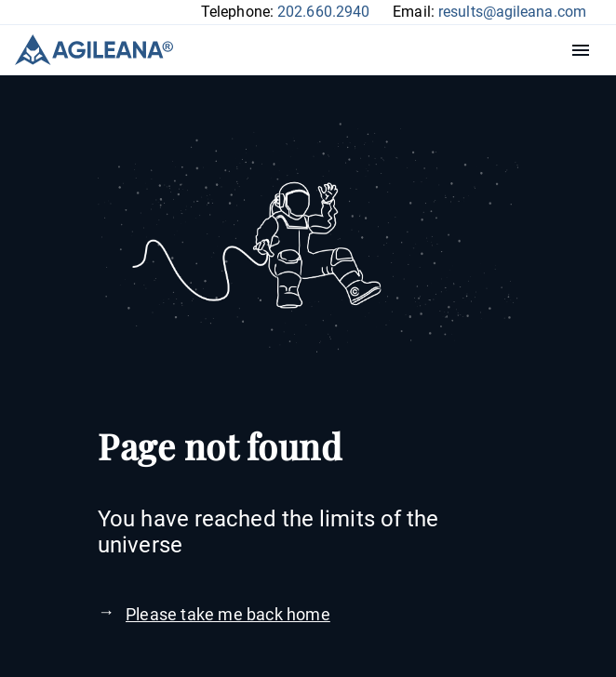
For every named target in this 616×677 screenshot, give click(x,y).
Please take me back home (228, 614)
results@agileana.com (512, 12)
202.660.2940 (323, 12)
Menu (585, 50)
